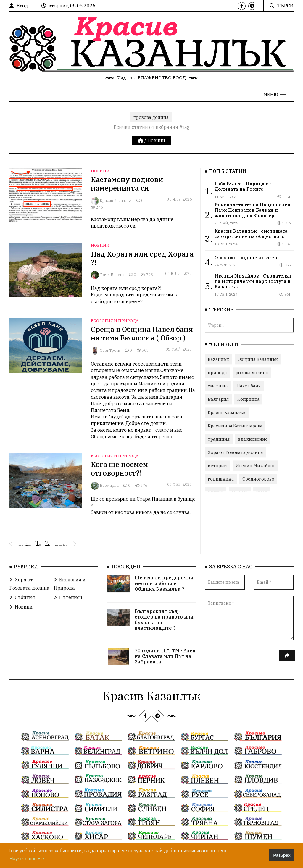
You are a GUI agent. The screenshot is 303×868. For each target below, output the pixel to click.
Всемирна (109, 485)
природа (217, 372)
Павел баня (249, 386)
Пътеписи (68, 596)
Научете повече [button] (27, 859)
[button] (275, 95)
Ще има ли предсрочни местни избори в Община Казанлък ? (164, 582)
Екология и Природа (115, 321)
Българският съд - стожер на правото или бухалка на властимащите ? (164, 619)
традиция (219, 439)
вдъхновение (253, 439)
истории (217, 465)
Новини (156, 140)
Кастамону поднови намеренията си (127, 184)
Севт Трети (110, 350)
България (218, 399)
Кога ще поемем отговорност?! (120, 469)
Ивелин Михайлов (256, 465)
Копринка (248, 399)
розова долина (252, 372)
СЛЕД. (61, 544)
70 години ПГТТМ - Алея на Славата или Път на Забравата (165, 655)
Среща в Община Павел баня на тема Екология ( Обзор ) (142, 334)
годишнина (221, 479)
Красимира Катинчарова (235, 425)
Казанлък (218, 359)
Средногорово (258, 479)
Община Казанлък (258, 359)
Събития (22, 596)
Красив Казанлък (116, 201)
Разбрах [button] (282, 855)
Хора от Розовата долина (235, 452)
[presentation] (250, 658)
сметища (218, 386)
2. (48, 543)
